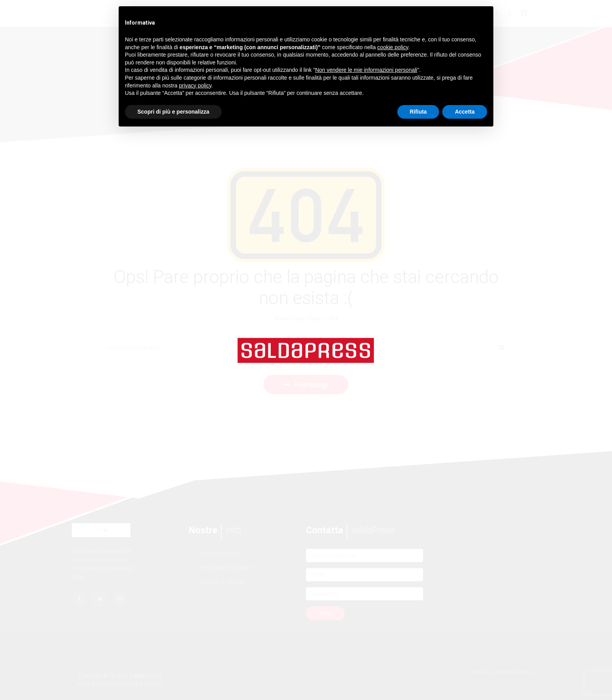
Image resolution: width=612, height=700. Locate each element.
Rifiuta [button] (418, 112)
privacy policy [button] (195, 85)
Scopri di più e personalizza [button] (173, 112)
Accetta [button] (465, 112)
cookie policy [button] (393, 47)
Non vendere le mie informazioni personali (366, 70)
